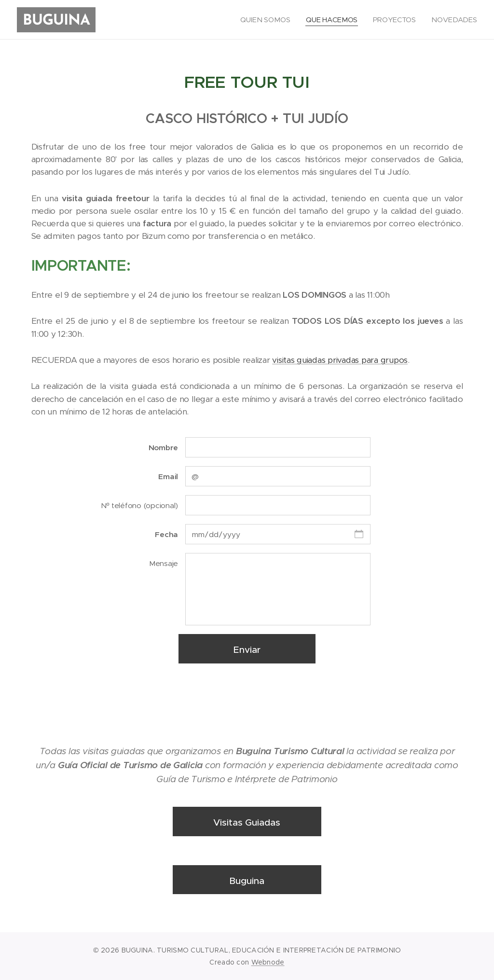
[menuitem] (267, 20)
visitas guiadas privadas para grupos (340, 360)
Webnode (268, 962)
